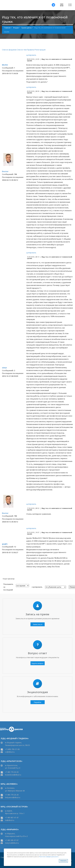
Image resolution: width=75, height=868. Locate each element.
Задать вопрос (37, 663)
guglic (5, 544)
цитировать (31, 55)
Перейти (37, 702)
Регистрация (40, 50)
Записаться (38, 624)
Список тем (22, 50)
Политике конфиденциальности (49, 857)
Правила (31, 50)
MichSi (5, 65)
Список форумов (9, 50)
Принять (63, 861)
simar (4, 368)
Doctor (5, 171)
